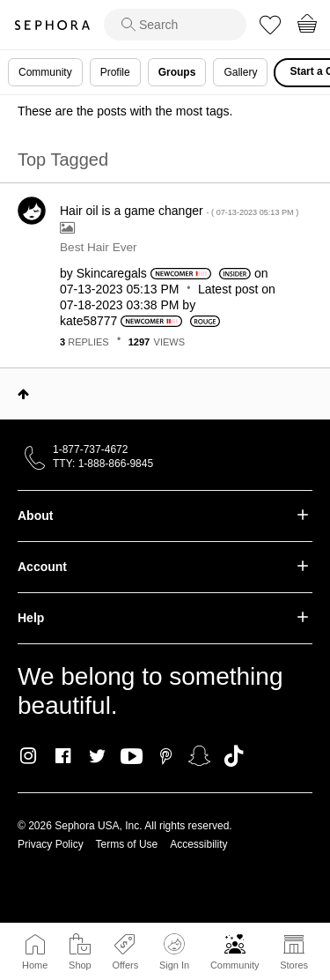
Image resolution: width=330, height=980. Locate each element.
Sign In (174, 952)
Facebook (63, 756)
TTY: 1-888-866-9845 (103, 464)
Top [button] (23, 394)
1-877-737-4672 (90, 449)
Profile (115, 72)
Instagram (29, 756)
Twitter (97, 756)
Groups (177, 72)
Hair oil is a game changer (179, 211)
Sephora (52, 25)
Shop (80, 965)
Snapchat (199, 756)
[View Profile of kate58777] (88, 321)
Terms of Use (127, 844)
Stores (294, 965)
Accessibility (198, 844)
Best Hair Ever (99, 247)
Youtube (132, 757)
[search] (175, 25)
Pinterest (166, 756)
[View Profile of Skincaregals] (112, 273)
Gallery (240, 72)
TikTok (234, 756)
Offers (125, 965)
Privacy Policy (51, 844)
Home (35, 965)
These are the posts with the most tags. (125, 111)
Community (235, 965)
